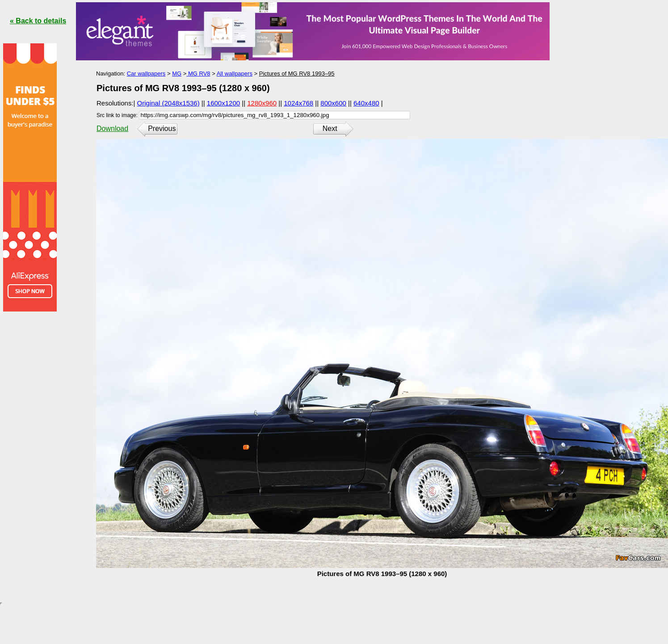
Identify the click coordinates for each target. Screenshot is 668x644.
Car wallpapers (146, 74)
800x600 (333, 103)
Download (112, 128)
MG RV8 (198, 74)
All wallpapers (235, 74)
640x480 (366, 103)
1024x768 (298, 103)
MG (177, 74)
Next (330, 128)
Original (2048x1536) (168, 103)
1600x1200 (223, 103)
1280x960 (262, 103)
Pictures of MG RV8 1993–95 (297, 74)
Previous (162, 128)
